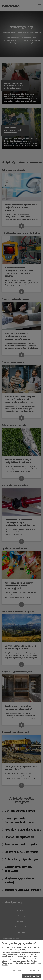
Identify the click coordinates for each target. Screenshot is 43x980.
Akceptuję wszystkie (32, 976)
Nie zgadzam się (33, 970)
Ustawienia (17, 970)
